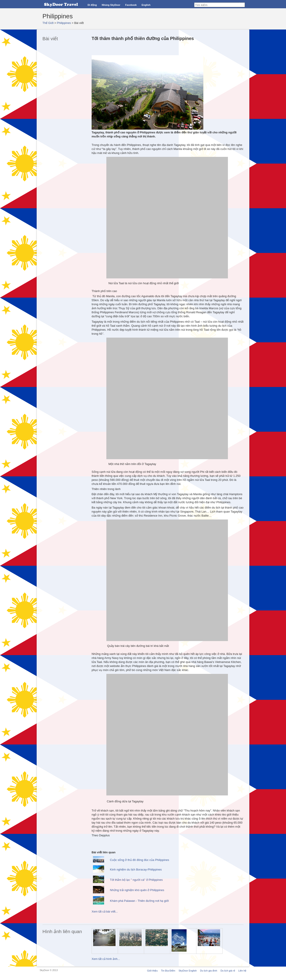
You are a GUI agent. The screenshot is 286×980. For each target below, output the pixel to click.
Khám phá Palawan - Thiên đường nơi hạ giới (139, 901)
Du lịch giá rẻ (228, 971)
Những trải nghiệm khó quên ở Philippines (137, 890)
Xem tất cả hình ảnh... (106, 959)
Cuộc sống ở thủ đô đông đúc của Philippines (140, 860)
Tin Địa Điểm (168, 971)
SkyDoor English (188, 971)
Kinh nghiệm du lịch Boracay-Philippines (136, 870)
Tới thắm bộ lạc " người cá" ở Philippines (136, 880)
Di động (92, 5)
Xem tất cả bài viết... (105, 912)
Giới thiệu (152, 971)
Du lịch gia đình (208, 971)
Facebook (131, 5)
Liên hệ (242, 971)
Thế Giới (48, 23)
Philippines (64, 23)
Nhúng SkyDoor (111, 5)
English (146, 5)
